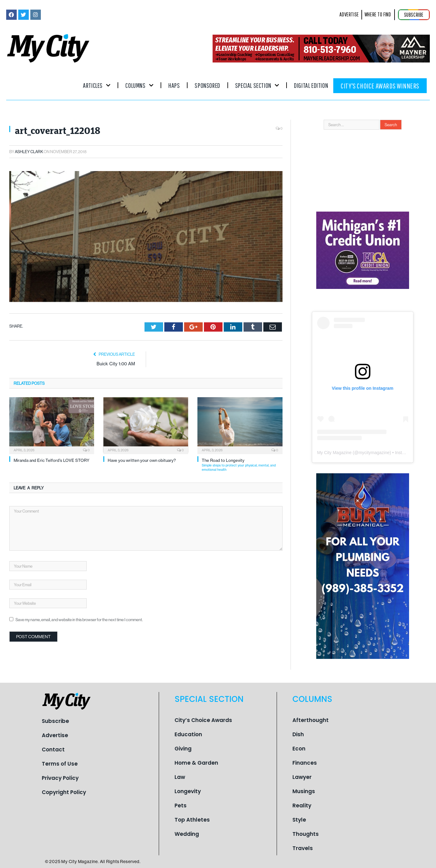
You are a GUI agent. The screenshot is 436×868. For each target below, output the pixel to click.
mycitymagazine (374, 453)
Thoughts (306, 834)
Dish (298, 734)
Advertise (55, 735)
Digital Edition (311, 85)
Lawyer (302, 777)
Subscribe (55, 721)
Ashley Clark (29, 152)
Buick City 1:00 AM (116, 364)
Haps (174, 85)
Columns (139, 85)
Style (299, 820)
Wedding (187, 834)
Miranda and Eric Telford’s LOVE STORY (52, 460)
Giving (183, 749)
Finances (305, 763)
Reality (302, 806)
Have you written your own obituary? (142, 460)
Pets (181, 806)
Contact (53, 750)
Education (188, 734)
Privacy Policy (60, 778)
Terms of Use (60, 764)
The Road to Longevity (242, 465)
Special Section (257, 85)
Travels (303, 848)
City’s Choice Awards (203, 720)
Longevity (188, 791)
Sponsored (207, 85)
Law (180, 777)
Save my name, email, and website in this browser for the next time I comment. (79, 620)
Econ (299, 749)
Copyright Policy (64, 792)
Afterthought (311, 720)
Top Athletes (192, 820)
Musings (304, 791)
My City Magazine (334, 453)
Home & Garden (196, 763)
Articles (97, 85)
